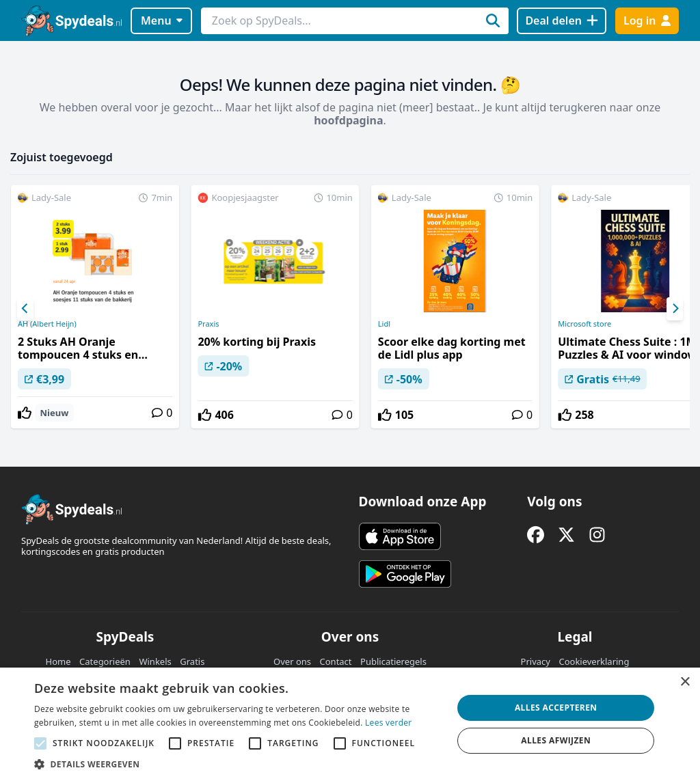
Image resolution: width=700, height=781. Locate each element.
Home (58, 661)
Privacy (536, 661)
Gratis (192, 661)
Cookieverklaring (594, 661)
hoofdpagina (348, 120)
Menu (162, 20)
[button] (237, 764)
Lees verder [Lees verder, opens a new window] (389, 723)
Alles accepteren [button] (556, 708)
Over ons (292, 661)
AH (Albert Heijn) (47, 324)
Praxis (208, 324)
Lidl (384, 324)
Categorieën (105, 661)
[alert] (350, 724)
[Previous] (25, 309)
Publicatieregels (393, 661)
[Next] (675, 309)
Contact (336, 661)
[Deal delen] (562, 21)
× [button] (685, 682)
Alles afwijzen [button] (556, 740)
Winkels (155, 661)
